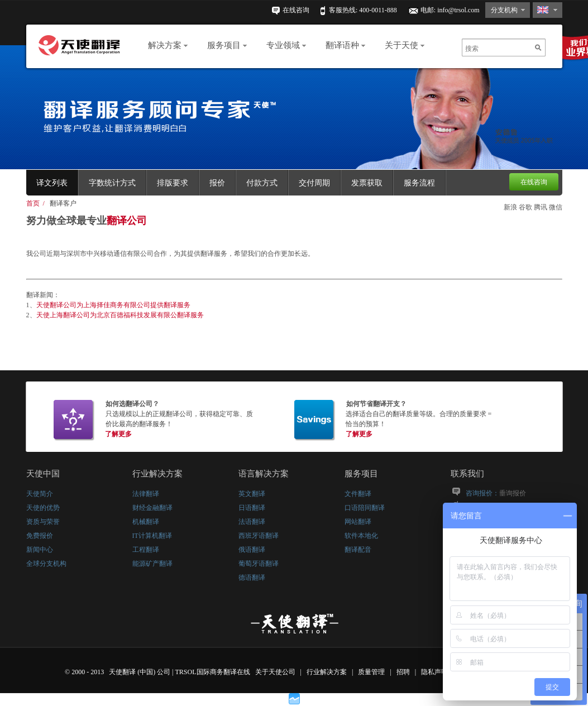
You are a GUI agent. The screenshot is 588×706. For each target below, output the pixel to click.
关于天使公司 (275, 672)
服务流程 (419, 183)
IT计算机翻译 (152, 536)
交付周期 (314, 183)
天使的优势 (43, 508)
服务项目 (227, 45)
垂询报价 (513, 493)
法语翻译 (252, 522)
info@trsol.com (458, 10)
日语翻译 (252, 508)
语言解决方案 (264, 474)
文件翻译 (358, 494)
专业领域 (286, 45)
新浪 (510, 207)
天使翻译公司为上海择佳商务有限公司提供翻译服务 (113, 305)
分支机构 (504, 10)
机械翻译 (146, 522)
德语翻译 (252, 578)
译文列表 (52, 183)
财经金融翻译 (152, 508)
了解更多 (118, 434)
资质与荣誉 (43, 522)
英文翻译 (252, 494)
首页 (33, 203)
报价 (217, 183)
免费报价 (40, 536)
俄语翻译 (252, 550)
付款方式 (262, 183)
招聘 (404, 672)
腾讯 (541, 207)
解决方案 (168, 45)
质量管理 (372, 672)
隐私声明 (435, 672)
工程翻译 (146, 550)
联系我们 (467, 474)
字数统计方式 (112, 183)
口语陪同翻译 (365, 508)
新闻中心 (40, 550)
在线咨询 (296, 10)
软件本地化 (361, 536)
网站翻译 (358, 522)
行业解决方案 (157, 474)
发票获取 (367, 183)
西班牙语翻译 (259, 536)
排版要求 (173, 183)
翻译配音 (358, 550)
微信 (556, 207)
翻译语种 (345, 45)
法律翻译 (146, 494)
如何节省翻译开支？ (376, 404)
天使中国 (43, 474)
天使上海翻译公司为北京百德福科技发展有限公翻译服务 (120, 315)
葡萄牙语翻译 (259, 564)
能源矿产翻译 (152, 564)
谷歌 (525, 207)
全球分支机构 (46, 564)
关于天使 (405, 45)
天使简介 (40, 494)
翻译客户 (63, 203)
